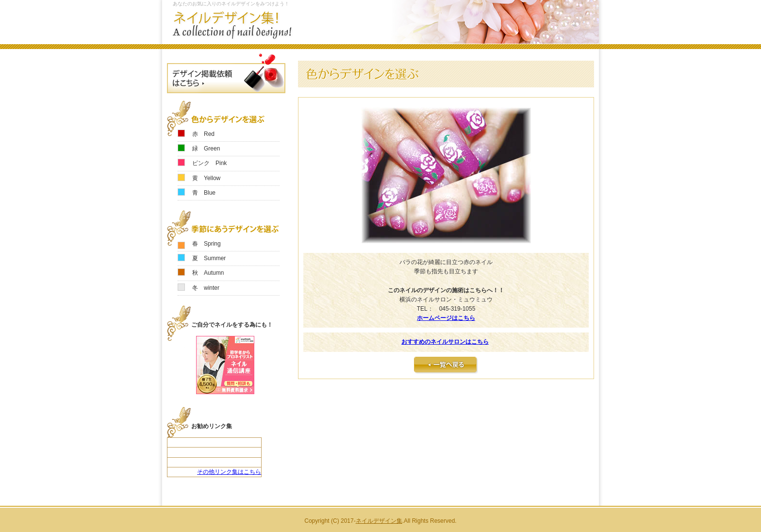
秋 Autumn (208, 273)
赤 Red (203, 134)
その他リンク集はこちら (229, 472)
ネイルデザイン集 (379, 521)
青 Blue (204, 193)
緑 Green (206, 149)
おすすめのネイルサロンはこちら (445, 342)
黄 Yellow (206, 178)
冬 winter (206, 288)
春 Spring (207, 244)
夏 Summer (209, 258)
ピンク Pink (209, 163)
